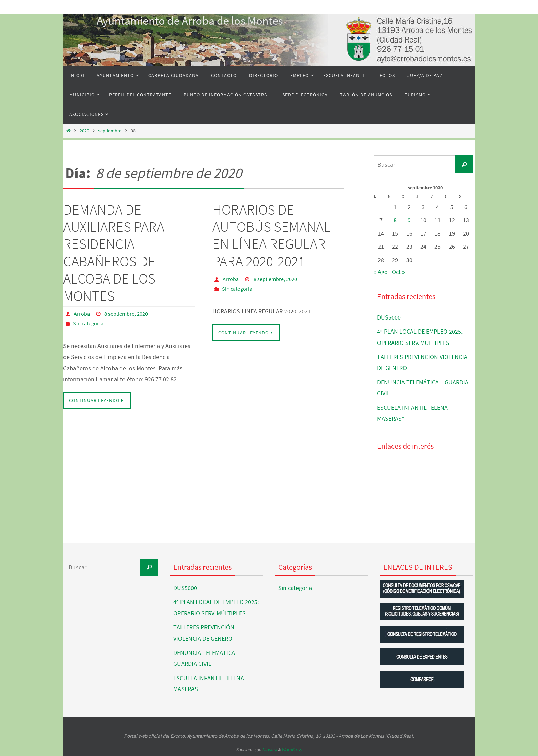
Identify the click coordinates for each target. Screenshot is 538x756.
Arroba (82, 314)
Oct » (398, 272)
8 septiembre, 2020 (126, 314)
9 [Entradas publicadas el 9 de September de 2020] (409, 220)
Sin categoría (88, 323)
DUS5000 (389, 317)
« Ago (381, 272)
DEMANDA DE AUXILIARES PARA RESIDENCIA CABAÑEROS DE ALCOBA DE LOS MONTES (114, 253)
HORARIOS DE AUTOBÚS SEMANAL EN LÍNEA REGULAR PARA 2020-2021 (271, 235)
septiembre (110, 131)
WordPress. (292, 750)
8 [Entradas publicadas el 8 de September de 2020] (395, 220)
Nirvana (270, 750)
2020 (84, 131)
